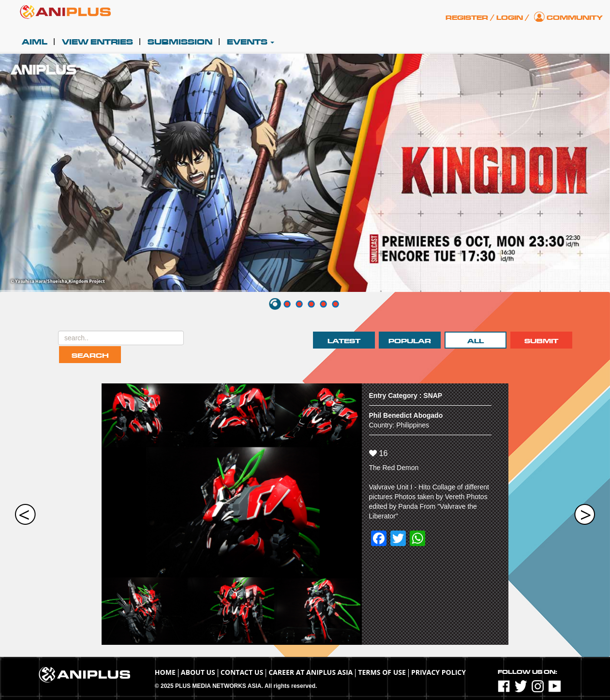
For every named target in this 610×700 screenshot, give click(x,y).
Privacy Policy (439, 672)
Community (575, 18)
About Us (198, 672)
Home (165, 672)
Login (510, 18)
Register (467, 18)
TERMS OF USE (382, 672)
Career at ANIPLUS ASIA (311, 672)
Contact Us (242, 672)
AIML (35, 42)
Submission (180, 42)
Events (251, 42)
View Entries (97, 42)
